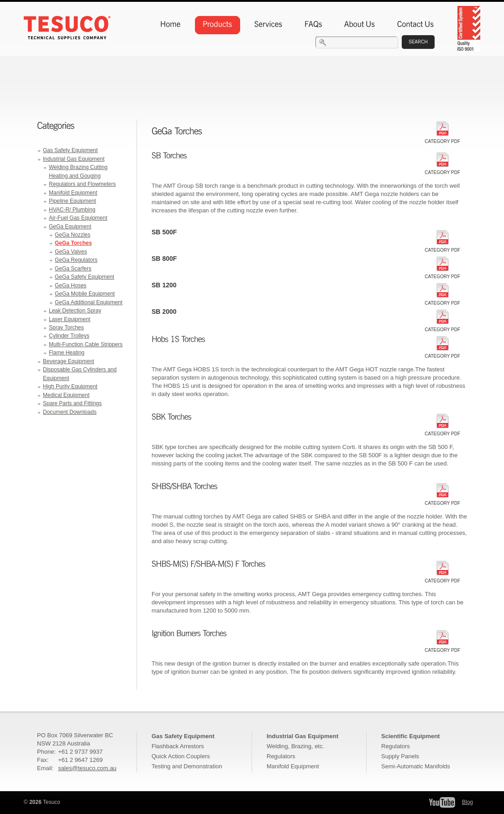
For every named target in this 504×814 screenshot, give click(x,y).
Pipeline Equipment (72, 201)
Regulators (281, 756)
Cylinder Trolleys (69, 336)
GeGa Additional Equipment (89, 302)
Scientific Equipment (410, 736)
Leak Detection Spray (75, 311)
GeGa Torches (73, 243)
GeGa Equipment (70, 227)
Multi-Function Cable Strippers (86, 344)
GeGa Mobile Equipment (85, 294)
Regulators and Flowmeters (82, 184)
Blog (467, 802)
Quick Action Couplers (181, 756)
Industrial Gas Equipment (74, 159)
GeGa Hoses (71, 285)
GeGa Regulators (76, 260)
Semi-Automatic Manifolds (416, 766)
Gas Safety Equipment (70, 150)
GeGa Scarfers (73, 269)
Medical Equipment (66, 395)
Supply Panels (400, 756)
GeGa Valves (71, 252)
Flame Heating (67, 353)
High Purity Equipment (70, 386)
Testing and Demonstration (187, 766)
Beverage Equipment (68, 361)
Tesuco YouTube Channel (442, 802)
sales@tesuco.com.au (87, 768)
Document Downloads (70, 412)
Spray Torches (66, 328)
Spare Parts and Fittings (72, 403)
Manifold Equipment (73, 193)
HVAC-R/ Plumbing (72, 210)
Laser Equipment (70, 319)
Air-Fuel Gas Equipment (78, 218)
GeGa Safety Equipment (84, 277)
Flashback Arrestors (178, 746)
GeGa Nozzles (73, 235)
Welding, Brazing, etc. (295, 746)
